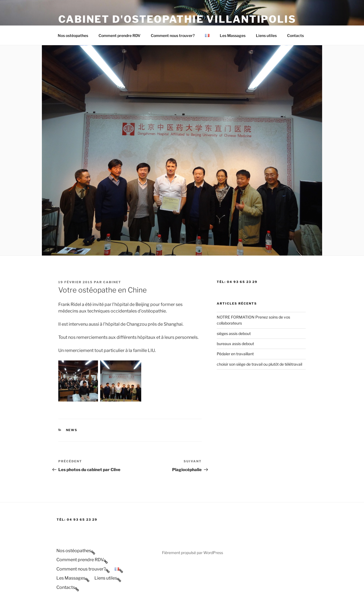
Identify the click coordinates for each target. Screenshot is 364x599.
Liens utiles (266, 35)
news (72, 430)
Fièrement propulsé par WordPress (193, 553)
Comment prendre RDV (119, 35)
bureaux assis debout (235, 344)
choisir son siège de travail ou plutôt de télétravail (259, 364)
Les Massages (233, 35)
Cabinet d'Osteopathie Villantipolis (177, 19)
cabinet (112, 282)
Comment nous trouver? (173, 35)
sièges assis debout (234, 333)
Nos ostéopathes (73, 35)
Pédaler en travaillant (235, 354)
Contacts (295, 35)
